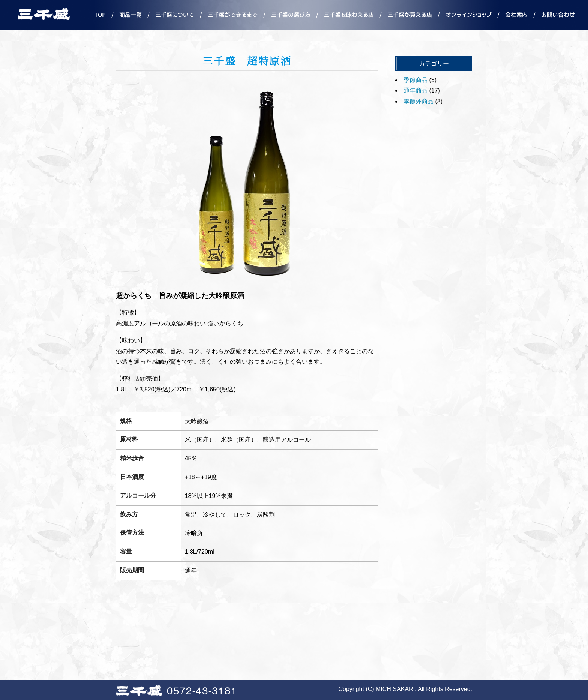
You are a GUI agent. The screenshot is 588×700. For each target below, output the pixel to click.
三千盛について (175, 15)
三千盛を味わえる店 (349, 15)
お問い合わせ (558, 15)
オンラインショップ (469, 15)
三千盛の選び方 (291, 15)
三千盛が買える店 (410, 15)
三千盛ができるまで (233, 15)
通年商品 (415, 91)
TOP (100, 15)
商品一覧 (130, 15)
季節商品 (415, 80)
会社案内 (516, 15)
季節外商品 (418, 101)
